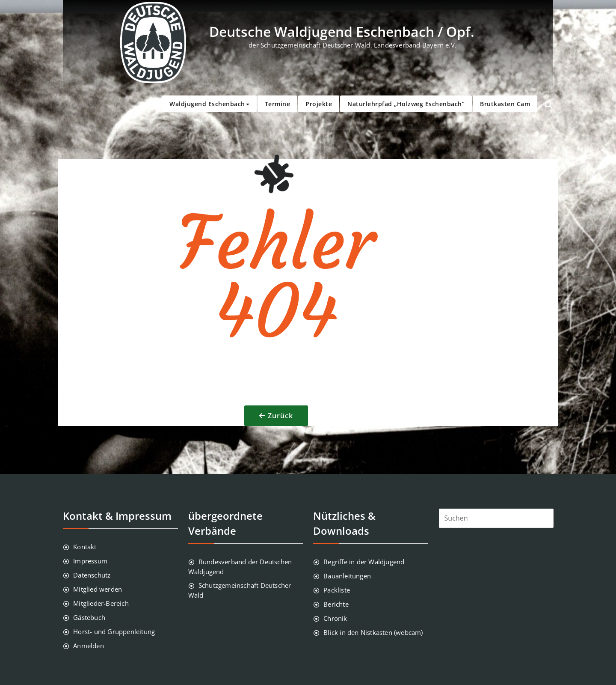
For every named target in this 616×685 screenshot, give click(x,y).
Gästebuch (89, 617)
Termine (278, 104)
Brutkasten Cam (505, 104)
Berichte (336, 604)
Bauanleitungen (347, 576)
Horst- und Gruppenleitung (114, 631)
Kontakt (85, 547)
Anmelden (89, 646)
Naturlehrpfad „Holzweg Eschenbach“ (406, 104)
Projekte (319, 104)
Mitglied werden (98, 589)
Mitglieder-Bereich (101, 603)
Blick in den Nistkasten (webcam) (373, 632)
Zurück (280, 416)
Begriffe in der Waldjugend (364, 562)
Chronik (335, 618)
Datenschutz (92, 575)
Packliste (337, 590)
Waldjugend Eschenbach (209, 104)
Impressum (90, 561)
